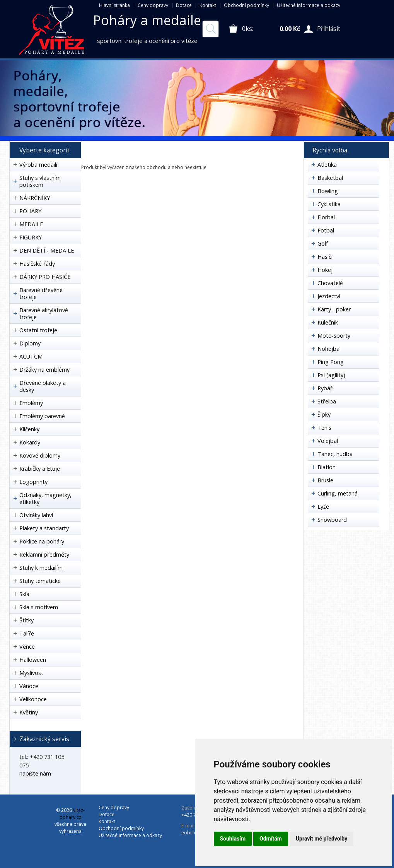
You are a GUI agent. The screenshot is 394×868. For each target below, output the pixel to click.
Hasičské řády (37, 264)
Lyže (323, 507)
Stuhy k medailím (41, 568)
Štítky (26, 620)
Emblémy (31, 403)
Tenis (324, 428)
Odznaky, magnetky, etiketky (45, 498)
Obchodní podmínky (246, 5)
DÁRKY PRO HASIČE (45, 277)
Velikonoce (33, 699)
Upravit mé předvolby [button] (322, 839)
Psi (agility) (331, 375)
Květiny (29, 712)
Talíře (27, 633)
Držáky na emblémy (44, 370)
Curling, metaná (338, 493)
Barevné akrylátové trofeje (44, 314)
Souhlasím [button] (233, 839)
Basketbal (330, 178)
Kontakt (208, 5)
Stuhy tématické (40, 581)
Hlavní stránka (114, 5)
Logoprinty (33, 482)
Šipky (324, 414)
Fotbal (326, 230)
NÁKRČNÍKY (35, 198)
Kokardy (30, 442)
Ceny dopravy (153, 5)
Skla (24, 594)
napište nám (35, 773)
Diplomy (30, 343)
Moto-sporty (334, 336)
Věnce (27, 647)
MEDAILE (31, 224)
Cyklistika (329, 204)
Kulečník (328, 322)
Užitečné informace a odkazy (309, 5)
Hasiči (325, 257)
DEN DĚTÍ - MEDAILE (47, 250)
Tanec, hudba (335, 454)
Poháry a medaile (147, 20)
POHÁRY (30, 211)
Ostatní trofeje (38, 330)
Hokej (325, 270)
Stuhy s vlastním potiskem (40, 181)
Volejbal (328, 441)
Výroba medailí (38, 165)
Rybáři (326, 388)
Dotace (184, 5)
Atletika (327, 165)
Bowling (328, 191)
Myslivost (31, 673)
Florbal (326, 217)
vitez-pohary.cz (72, 814)
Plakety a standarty (44, 528)
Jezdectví (329, 296)
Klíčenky (29, 429)
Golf (323, 243)
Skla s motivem (39, 607)
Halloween (33, 660)
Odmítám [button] (271, 839)
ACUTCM (31, 356)
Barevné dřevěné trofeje (41, 293)
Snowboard (332, 520)
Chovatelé (330, 283)
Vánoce (29, 686)
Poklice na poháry (42, 541)
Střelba (327, 401)
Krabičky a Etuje (40, 469)
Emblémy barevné (42, 416)
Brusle (325, 480)
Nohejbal (329, 349)
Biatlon (327, 467)
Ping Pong (331, 362)
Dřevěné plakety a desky (43, 386)
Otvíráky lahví (36, 515)
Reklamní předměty (44, 554)
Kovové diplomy (40, 455)
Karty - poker (334, 309)
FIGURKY (31, 237)
